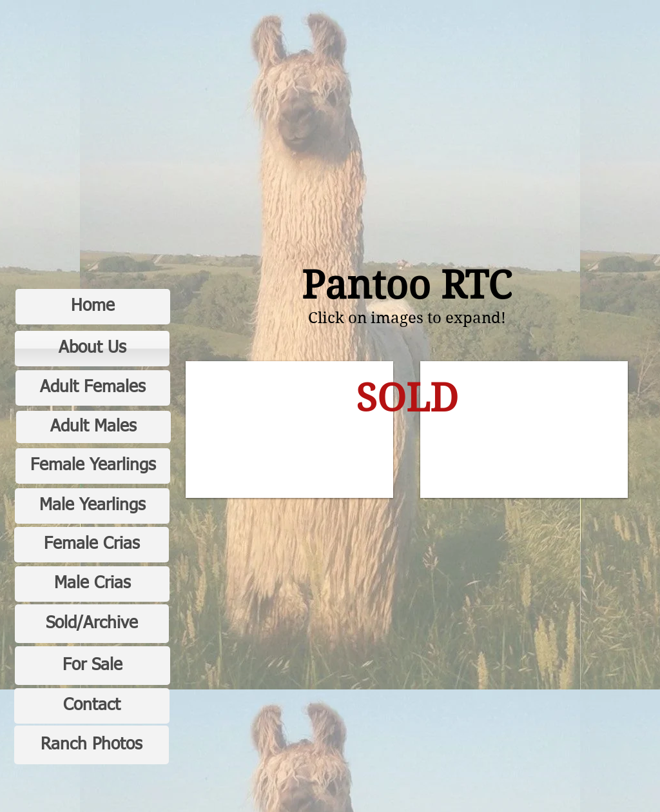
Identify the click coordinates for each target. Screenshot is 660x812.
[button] (289, 430)
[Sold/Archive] (92, 624)
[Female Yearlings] (93, 466)
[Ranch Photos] (92, 745)
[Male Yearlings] (92, 506)
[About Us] (92, 349)
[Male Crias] (92, 584)
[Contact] (92, 706)
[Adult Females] (93, 388)
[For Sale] (92, 666)
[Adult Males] (93, 427)
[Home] (93, 307)
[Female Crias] (92, 545)
